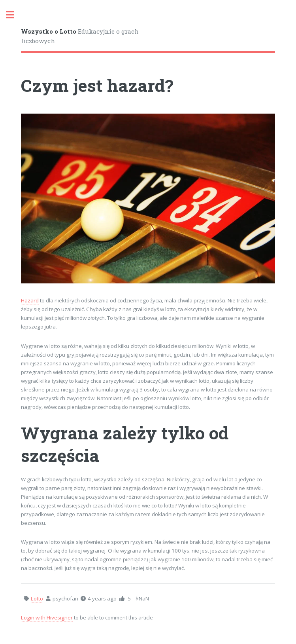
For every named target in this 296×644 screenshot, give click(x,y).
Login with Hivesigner (47, 617)
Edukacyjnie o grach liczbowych (80, 36)
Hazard (30, 300)
